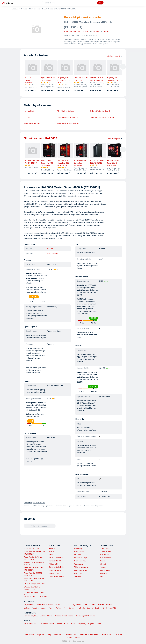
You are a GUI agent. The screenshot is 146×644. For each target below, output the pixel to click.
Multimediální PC (55, 570)
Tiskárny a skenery (81, 567)
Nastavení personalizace (89, 635)
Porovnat (94, 31)
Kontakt (69, 637)
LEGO (67, 605)
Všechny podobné (114, 56)
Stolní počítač (104, 549)
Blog (49, 635)
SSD (101, 576)
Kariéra (77, 637)
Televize (101, 605)
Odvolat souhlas (107, 635)
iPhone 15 (59, 605)
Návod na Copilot (48, 624)
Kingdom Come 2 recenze (64, 616)
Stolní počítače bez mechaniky (68, 123)
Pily (65, 608)
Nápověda (41, 635)
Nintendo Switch (90, 605)
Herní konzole (79, 552)
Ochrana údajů (72, 635)
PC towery (28, 117)
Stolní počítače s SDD (32, 123)
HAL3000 (51, 249)
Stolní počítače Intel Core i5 (100, 111)
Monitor (102, 561)
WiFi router (103, 573)
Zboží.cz (15, 9)
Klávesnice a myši (81, 558)
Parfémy (59, 608)
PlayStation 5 (77, 605)
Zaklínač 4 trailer (46, 616)
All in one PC (54, 564)
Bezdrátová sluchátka (45, 605)
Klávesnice (103, 564)
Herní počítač (104, 555)
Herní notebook (105, 558)
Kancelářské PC (55, 561)
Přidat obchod (29, 635)
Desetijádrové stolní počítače (67, 117)
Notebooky (78, 549)
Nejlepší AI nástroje (95, 624)
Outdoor (90, 608)
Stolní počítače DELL (57, 567)
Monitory (77, 555)
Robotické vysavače (39, 608)
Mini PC (52, 552)
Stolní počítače (35, 9)
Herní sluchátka (80, 561)
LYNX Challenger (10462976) (35, 584)
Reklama (119, 635)
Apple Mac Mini (105, 552)
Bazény (98, 608)
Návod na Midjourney (78, 624)
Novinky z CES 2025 (31, 624)
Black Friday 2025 (110, 608)
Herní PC (52, 549)
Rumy (51, 608)
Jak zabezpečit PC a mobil (86, 616)
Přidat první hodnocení (72, 31)
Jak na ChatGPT (62, 624)
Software (78, 576)
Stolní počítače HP (56, 558)
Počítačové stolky (81, 570)
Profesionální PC (55, 573)
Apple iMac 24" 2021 (31, 549)
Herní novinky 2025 (31, 616)
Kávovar (109, 605)
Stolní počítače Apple (57, 576)
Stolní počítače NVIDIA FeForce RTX (103, 117)
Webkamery (79, 564)
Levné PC (53, 555)
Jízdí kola (81, 608)
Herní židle (78, 573)
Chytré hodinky (29, 605)
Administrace (59, 635)
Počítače (24, 9)
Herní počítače (29, 111)
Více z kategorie (115, 139)
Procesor (103, 567)
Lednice (27, 608)
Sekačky (72, 608)
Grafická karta (105, 570)
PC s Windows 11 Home (66, 111)
